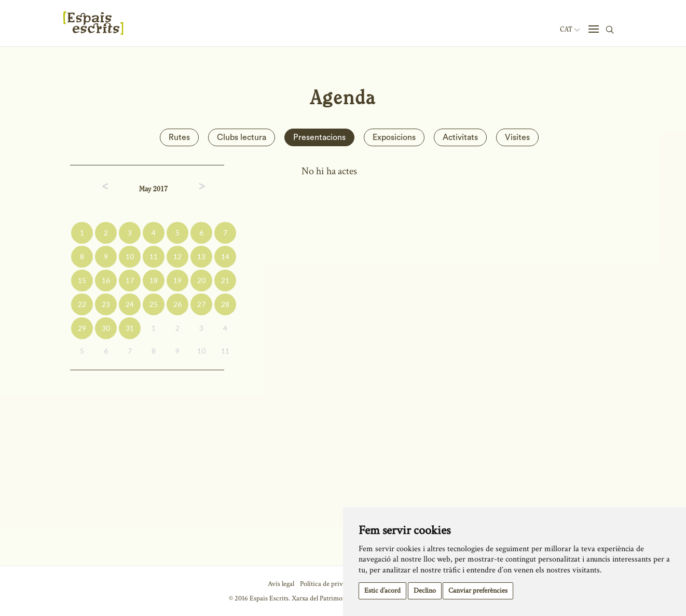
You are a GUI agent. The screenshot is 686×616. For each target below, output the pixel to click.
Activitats (460, 137)
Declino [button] (425, 591)
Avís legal (281, 584)
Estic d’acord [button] (382, 591)
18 (154, 280)
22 (82, 304)
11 (154, 256)
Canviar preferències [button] (478, 591)
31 (130, 328)
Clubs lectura (242, 137)
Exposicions (394, 137)
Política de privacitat (329, 584)
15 (82, 280)
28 (225, 304)
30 (106, 328)
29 (82, 328)
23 (106, 304)
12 (177, 256)
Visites (517, 137)
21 (225, 280)
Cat (570, 30)
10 (130, 256)
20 (201, 280)
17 (130, 280)
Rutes (179, 137)
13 (201, 256)
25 (154, 304)
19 (177, 280)
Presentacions (319, 137)
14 (225, 256)
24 (130, 304)
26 (177, 304)
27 (201, 304)
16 (106, 280)
